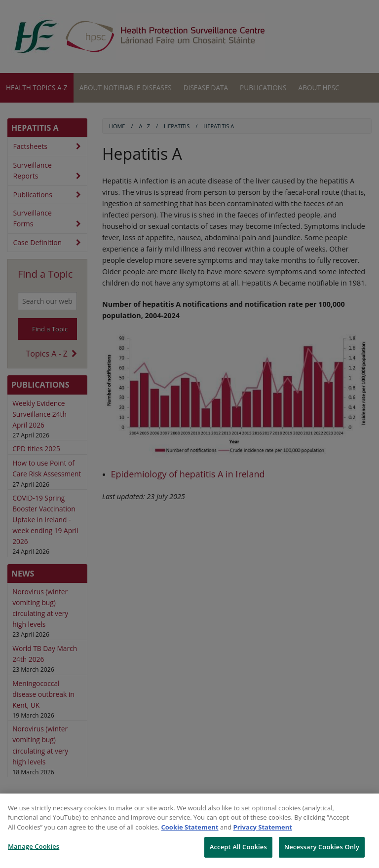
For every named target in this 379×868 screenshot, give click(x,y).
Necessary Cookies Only (322, 847)
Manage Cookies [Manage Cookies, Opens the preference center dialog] (34, 846)
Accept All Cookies (238, 847)
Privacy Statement (263, 827)
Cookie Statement (190, 827)
